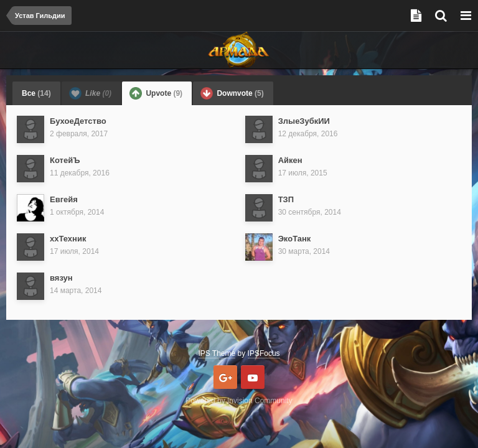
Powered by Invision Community (239, 401)
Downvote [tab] (232, 93)
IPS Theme (217, 353)
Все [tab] (36, 93)
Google (225, 377)
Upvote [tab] (156, 93)
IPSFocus (264, 353)
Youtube (253, 377)
